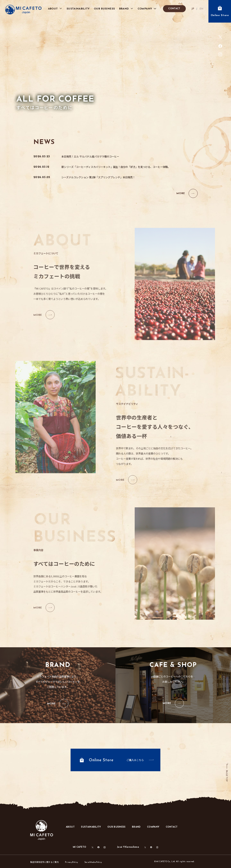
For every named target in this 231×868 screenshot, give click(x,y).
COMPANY (153, 827)
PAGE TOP (227, 776)
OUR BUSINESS (117, 827)
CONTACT (174, 9)
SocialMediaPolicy (93, 862)
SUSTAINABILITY (91, 827)
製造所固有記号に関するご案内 (44, 862)
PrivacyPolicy (71, 862)
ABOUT (70, 827)
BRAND (136, 827)
